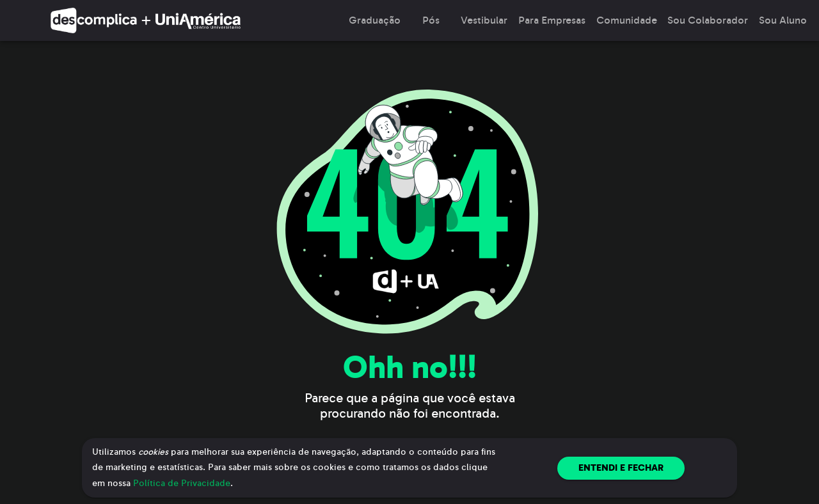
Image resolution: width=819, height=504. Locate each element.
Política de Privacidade (182, 483)
